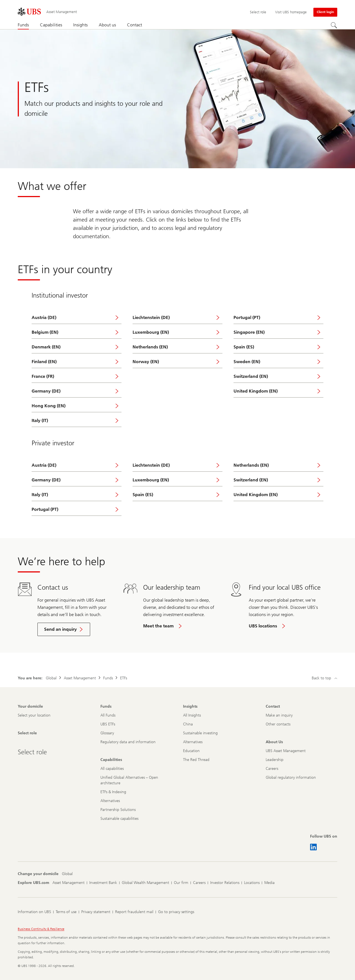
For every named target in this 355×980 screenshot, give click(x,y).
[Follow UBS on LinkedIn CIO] (313, 847)
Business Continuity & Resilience (41, 929)
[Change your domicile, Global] (67, 874)
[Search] (334, 25)
